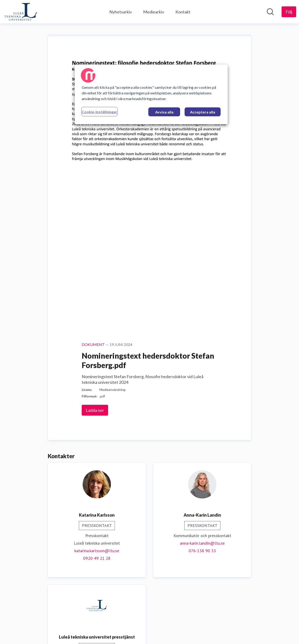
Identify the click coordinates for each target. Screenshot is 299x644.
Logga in (286, 634)
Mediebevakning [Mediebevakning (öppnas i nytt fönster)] (109, 634)
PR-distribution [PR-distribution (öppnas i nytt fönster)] (146, 634)
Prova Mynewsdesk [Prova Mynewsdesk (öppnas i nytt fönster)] (186, 634)
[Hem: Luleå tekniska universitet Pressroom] (21, 12)
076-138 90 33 (202, 268)
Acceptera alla (203, 112)
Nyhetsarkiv (121, 12)
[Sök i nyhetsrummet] (270, 12)
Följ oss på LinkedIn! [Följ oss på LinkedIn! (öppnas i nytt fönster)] (149, 604)
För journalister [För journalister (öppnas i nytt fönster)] (225, 634)
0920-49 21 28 (97, 276)
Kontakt (183, 12)
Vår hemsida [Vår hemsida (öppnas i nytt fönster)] (150, 597)
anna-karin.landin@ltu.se (202, 261)
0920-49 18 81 (97, 383)
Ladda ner (95, 128)
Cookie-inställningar (99, 112)
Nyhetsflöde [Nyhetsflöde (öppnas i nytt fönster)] (259, 634)
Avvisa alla (164, 112)
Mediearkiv (154, 12)
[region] (151, 94)
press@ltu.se (97, 375)
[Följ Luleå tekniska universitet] (289, 12)
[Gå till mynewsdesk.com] (24, 635)
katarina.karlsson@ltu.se (97, 268)
